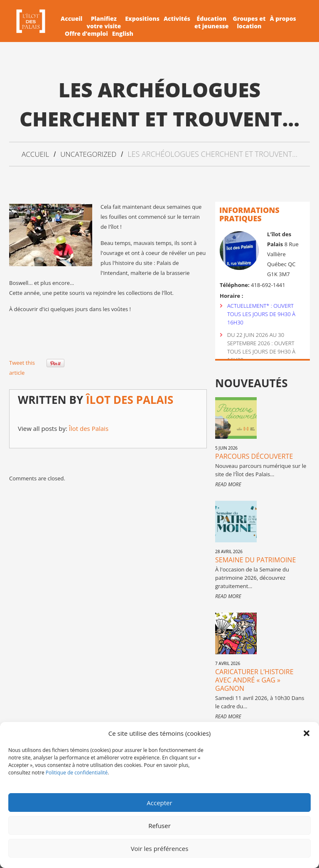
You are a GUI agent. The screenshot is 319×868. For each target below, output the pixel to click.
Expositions (142, 19)
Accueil (71, 19)
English (123, 34)
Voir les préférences (160, 848)
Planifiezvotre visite (104, 22)
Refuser (159, 826)
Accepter (159, 803)
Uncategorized (89, 154)
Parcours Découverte (254, 456)
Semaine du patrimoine (255, 559)
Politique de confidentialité (77, 773)
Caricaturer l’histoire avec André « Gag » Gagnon (254, 680)
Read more (228, 484)
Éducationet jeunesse (211, 22)
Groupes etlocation (249, 22)
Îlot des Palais (130, 399)
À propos (283, 19)
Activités (177, 19)
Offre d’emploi (86, 34)
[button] (307, 733)
